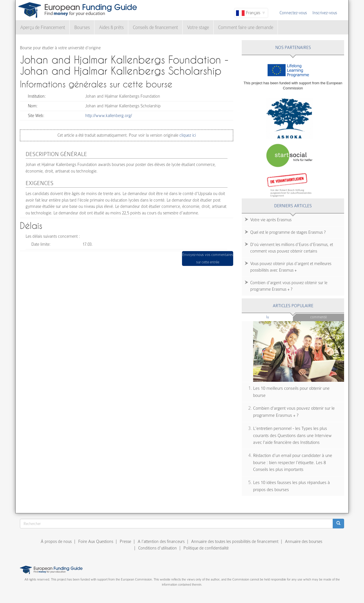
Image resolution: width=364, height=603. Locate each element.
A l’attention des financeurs (161, 542)
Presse (125, 542)
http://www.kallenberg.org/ (109, 116)
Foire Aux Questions (96, 542)
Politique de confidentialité (206, 548)
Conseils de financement (155, 27)
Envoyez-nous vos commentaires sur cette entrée (208, 258)
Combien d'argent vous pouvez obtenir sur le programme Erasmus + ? (289, 286)
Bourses (82, 27)
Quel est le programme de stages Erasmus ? (288, 232)
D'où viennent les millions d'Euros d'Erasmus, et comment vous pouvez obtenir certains (292, 248)
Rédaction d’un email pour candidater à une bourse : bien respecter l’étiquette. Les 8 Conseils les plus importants (293, 462)
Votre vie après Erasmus (271, 220)
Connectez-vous (293, 13)
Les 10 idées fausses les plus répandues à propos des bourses (291, 486)
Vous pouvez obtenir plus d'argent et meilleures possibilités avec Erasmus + (291, 267)
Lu (277, 317)
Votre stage (198, 27)
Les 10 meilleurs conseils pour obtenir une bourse (291, 392)
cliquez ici (187, 135)
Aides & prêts (111, 27)
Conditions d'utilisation (158, 548)
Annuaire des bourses (304, 542)
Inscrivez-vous (325, 13)
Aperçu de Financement (43, 27)
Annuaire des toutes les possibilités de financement (235, 542)
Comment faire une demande (246, 27)
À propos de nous (56, 542)
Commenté (318, 317)
